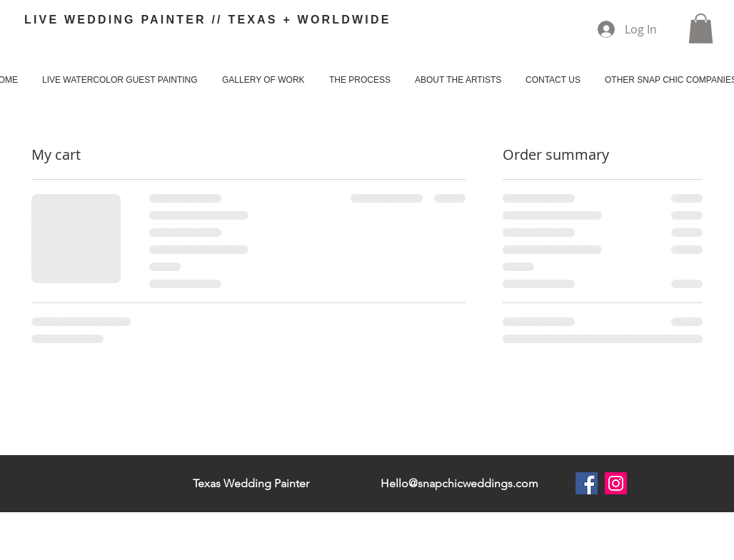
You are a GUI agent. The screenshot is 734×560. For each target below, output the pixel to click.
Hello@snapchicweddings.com (459, 483)
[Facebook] (587, 483)
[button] (701, 29)
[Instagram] (616, 483)
